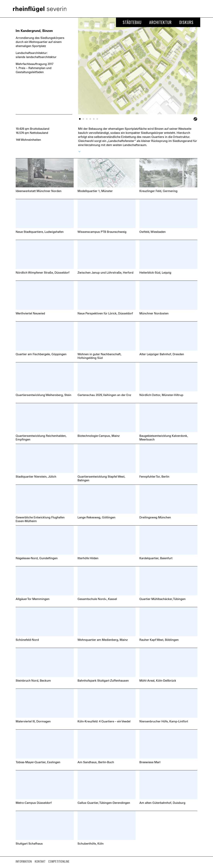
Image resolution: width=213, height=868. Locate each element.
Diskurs (186, 22)
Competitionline (59, 861)
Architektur (160, 22)
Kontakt (40, 861)
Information (24, 861)
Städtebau (132, 22)
